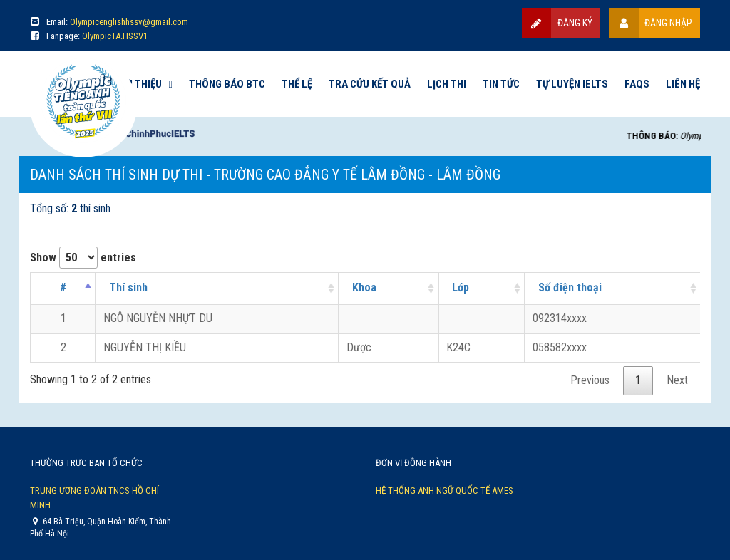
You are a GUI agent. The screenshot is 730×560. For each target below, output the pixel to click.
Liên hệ (683, 84)
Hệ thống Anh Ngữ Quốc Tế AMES (444, 491)
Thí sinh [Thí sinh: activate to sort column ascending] (128, 287)
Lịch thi (447, 84)
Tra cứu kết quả (370, 84)
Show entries (83, 258)
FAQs (637, 84)
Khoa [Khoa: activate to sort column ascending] (364, 287)
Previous (590, 380)
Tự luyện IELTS (572, 84)
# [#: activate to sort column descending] (63, 287)
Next (677, 380)
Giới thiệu (138, 84)
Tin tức (501, 84)
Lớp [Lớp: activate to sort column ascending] (461, 287)
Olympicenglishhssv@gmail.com (129, 22)
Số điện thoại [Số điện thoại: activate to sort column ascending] (570, 287)
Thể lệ (297, 84)
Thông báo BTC (227, 84)
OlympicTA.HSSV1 (115, 36)
